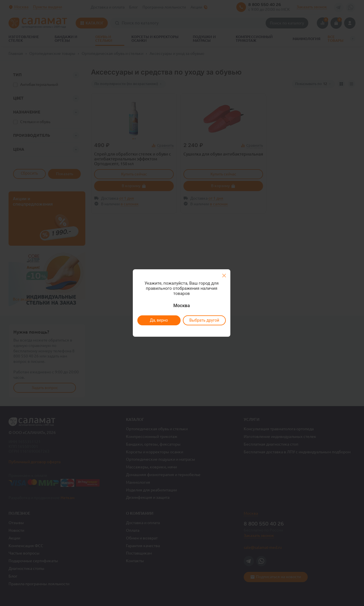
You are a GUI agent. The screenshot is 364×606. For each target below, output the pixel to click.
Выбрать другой (204, 320)
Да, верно (159, 320)
